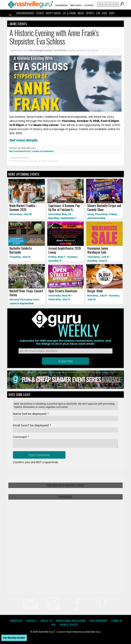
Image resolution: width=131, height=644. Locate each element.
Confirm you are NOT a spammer (36, 462)
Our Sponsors (98, 621)
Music (81, 13)
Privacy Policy (69, 625)
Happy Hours (53, 13)
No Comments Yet (20, 151)
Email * (32, 425)
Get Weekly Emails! (14, 638)
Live (98, 13)
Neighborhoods (25, 13)
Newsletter (61, 5)
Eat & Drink (69, 13)
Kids (105, 13)
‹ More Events (18, 24)
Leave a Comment (43, 151)
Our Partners (60, 50)
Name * (31, 414)
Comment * (21, 437)
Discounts (76, 5)
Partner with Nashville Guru (65, 485)
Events (40, 13)
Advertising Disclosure (41, 50)
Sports (90, 13)
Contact (89, 5)
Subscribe (65, 497)
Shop (112, 13)
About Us (46, 621)
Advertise (74, 9)
